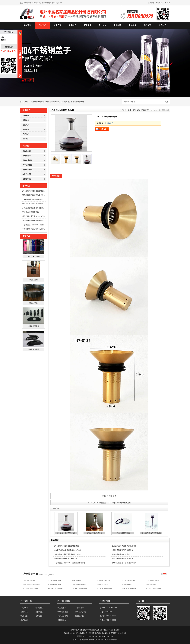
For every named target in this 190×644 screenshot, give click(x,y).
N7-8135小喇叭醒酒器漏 (66, 533)
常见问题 (132, 25)
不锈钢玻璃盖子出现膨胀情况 (33, 221)
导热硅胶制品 (33, 306)
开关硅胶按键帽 (113, 630)
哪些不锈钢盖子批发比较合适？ (34, 216)
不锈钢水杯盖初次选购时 (31, 212)
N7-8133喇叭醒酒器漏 (95, 533)
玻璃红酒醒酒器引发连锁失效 (33, 204)
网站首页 (27, 25)
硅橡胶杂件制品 (33, 352)
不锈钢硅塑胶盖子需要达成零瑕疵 (34, 229)
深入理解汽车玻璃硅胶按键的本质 (34, 191)
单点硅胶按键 (27, 170)
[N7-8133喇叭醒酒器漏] (123, 503)
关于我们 (72, 25)
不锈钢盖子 (27, 156)
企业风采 (102, 25)
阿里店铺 (57, 25)
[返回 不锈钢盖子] (109, 496)
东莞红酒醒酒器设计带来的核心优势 (34, 208)
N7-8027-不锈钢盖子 (80, 589)
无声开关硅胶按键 (153, 581)
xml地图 (123, 633)
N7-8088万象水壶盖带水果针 (151, 533)
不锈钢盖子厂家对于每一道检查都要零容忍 (34, 225)
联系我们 (151, 3)
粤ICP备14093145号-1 (72, 633)
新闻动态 (117, 25)
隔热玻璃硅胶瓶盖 (100, 630)
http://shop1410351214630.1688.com (99, 636)
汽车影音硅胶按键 (104, 581)
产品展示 (136, 110)
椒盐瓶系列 (27, 151)
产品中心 (42, 25)
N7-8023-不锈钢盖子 (104, 589)
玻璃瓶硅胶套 (33, 283)
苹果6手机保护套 (33, 259)
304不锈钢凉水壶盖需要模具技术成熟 (34, 199)
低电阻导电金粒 (103, 585)
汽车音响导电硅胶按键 (31, 585)
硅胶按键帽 (77, 581)
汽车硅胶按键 (36, 102)
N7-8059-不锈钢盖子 (31, 589)
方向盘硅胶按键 (29, 581)
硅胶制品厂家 (58, 102)
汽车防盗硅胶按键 (128, 581)
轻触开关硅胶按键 (54, 585)
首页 (130, 110)
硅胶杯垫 (67, 102)
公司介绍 (24, 608)
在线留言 (39, 616)
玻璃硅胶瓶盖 (27, 160)
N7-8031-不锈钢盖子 (55, 589)
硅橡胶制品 (27, 179)
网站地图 (159, 3)
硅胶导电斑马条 (33, 329)
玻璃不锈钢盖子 (47, 102)
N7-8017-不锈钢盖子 (154, 589)
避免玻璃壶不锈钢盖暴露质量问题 (34, 195)
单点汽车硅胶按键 (77, 102)
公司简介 (26, 116)
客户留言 (147, 25)
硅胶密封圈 (27, 174)
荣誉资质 (87, 25)
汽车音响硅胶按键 (54, 581)
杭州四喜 (114, 640)
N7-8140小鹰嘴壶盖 (123, 533)
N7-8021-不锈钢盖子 (129, 589)
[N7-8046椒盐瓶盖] (100, 503)
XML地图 (167, 3)
